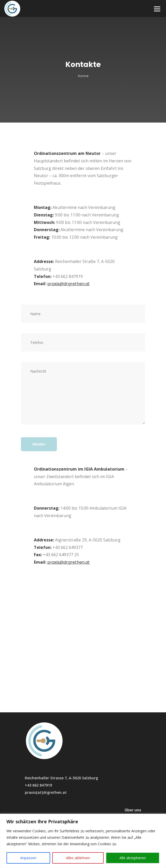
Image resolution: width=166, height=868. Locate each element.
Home (83, 76)
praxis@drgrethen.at (69, 284)
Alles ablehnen (78, 858)
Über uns (133, 810)
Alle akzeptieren (133, 858)
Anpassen (28, 858)
